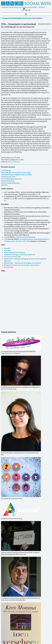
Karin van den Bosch (14, 162)
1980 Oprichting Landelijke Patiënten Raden (16, 175)
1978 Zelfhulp (6, 170)
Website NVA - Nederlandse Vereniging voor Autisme (22, 263)
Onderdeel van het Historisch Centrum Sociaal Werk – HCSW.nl (23, 7)
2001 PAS (4, 185)
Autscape (7, 250)
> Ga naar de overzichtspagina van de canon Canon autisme (22, 18)
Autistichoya (8, 267)
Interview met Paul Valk (12, 257)
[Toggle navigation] (26, 14)
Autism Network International (14, 253)
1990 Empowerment (8, 177)
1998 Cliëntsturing (8, 181)
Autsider (7, 248)
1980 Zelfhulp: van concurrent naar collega (16, 173)
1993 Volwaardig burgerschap (11, 179)
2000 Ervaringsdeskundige (11, 183)
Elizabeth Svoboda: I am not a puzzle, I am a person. (22, 265)
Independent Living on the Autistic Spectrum (20, 255)
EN (29, 10)
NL (26, 10)
